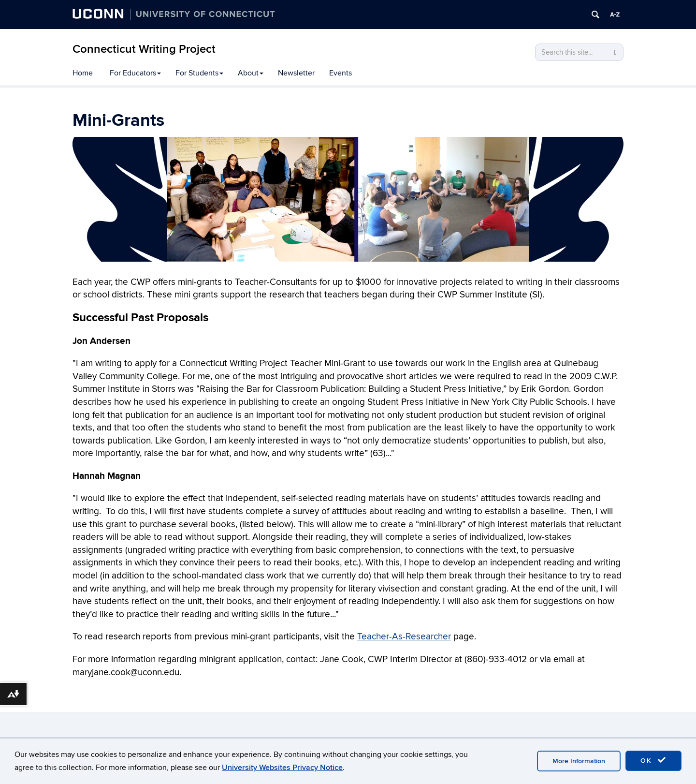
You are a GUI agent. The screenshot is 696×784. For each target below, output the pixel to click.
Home (83, 73)
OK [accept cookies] (653, 760)
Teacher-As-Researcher (404, 636)
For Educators (135, 73)
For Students (199, 73)
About (251, 73)
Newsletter (296, 73)
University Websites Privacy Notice (282, 768)
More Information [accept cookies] (579, 761)
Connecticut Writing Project (144, 49)
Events (341, 73)
